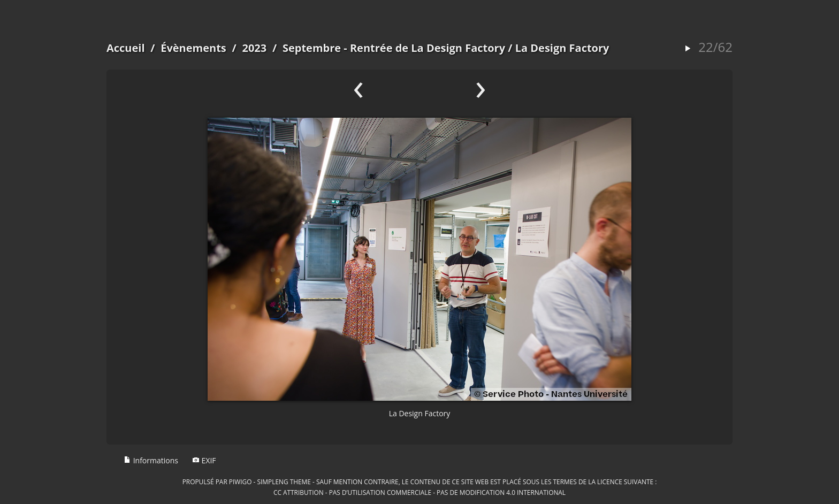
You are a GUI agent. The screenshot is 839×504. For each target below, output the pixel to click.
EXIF (204, 460)
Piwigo (241, 482)
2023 (254, 48)
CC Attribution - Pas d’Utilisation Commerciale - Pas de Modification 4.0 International (419, 492)
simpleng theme (284, 482)
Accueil (126, 48)
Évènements (193, 48)
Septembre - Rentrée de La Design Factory (394, 48)
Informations (151, 460)
